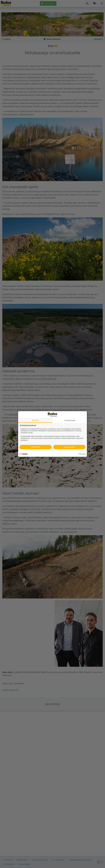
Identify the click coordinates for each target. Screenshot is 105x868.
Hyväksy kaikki (69, 447)
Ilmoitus (35, 420)
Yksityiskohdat (70, 420)
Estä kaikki (36, 447)
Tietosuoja (82, 454)
